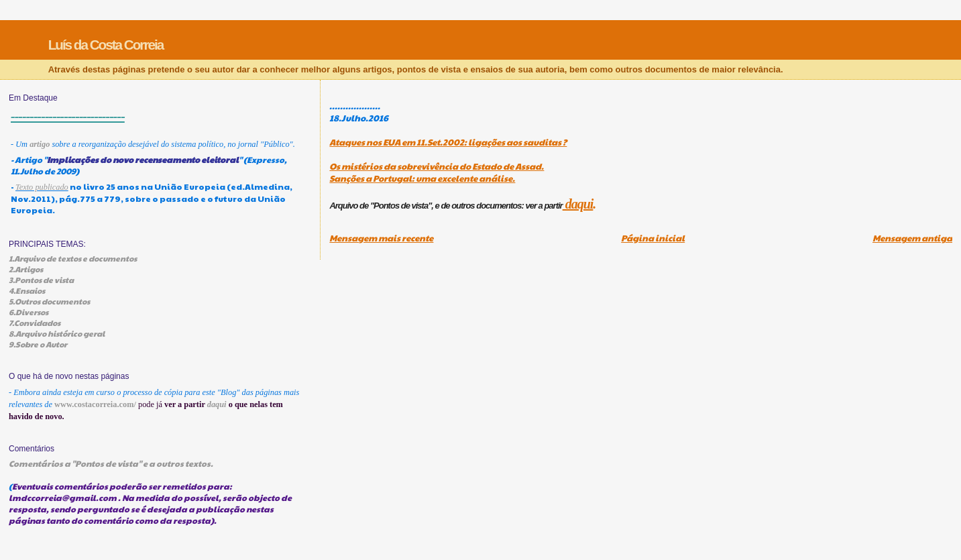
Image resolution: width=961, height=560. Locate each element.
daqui (578, 204)
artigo (40, 144)
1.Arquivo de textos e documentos (73, 258)
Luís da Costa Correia (106, 45)
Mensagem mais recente (381, 238)
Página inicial (653, 238)
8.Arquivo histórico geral (57, 333)
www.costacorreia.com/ (95, 404)
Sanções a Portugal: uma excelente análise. (422, 178)
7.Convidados (35, 323)
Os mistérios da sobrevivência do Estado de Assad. (437, 166)
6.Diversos (29, 312)
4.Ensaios (27, 290)
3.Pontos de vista (41, 280)
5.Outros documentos (49, 301)
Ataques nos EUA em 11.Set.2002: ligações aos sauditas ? (448, 142)
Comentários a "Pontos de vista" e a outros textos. (111, 463)
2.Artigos (26, 269)
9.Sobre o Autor (38, 344)
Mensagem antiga (912, 238)
